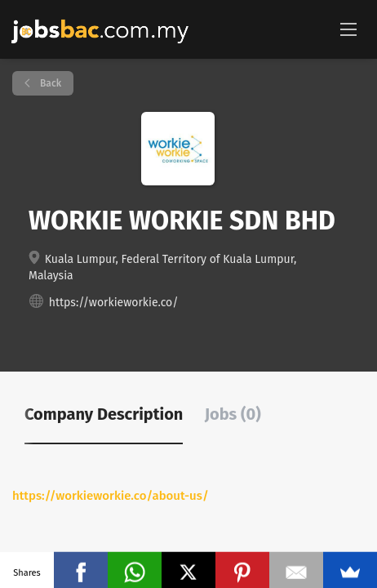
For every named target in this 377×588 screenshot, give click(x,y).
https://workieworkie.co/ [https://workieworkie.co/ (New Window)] (114, 303)
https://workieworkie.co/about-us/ (111, 496)
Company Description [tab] (104, 414)
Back (49, 83)
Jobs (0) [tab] (233, 414)
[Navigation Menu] (348, 29)
